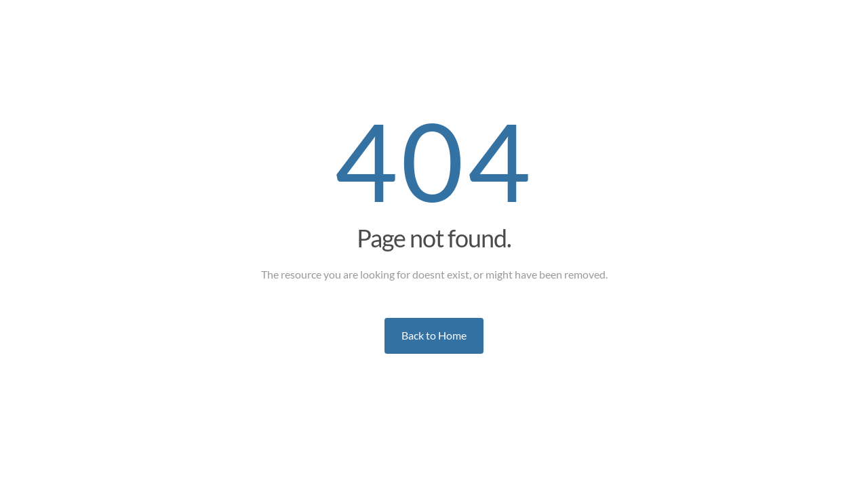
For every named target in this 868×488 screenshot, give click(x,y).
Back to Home (434, 335)
